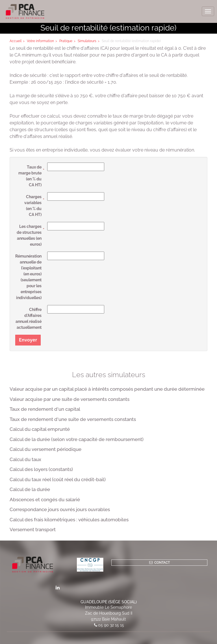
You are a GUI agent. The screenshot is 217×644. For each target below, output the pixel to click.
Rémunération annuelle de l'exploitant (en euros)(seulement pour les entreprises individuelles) (28, 277)
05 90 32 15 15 (111, 625)
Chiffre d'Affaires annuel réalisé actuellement (29, 318)
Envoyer (28, 340)
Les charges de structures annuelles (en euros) (29, 235)
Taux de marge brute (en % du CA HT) (30, 176)
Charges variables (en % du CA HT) (33, 206)
